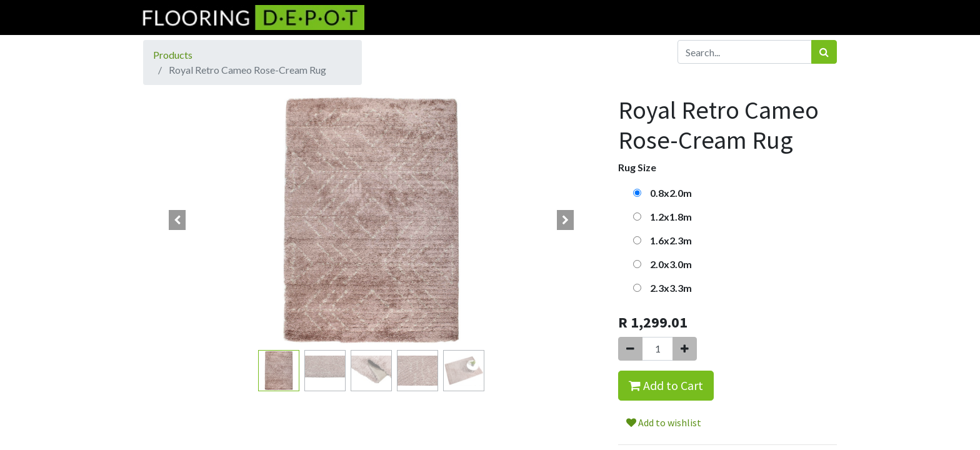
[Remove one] (630, 349)
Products (173, 55)
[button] (177, 220)
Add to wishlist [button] (664, 422)
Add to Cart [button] (666, 385)
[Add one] (685, 349)
